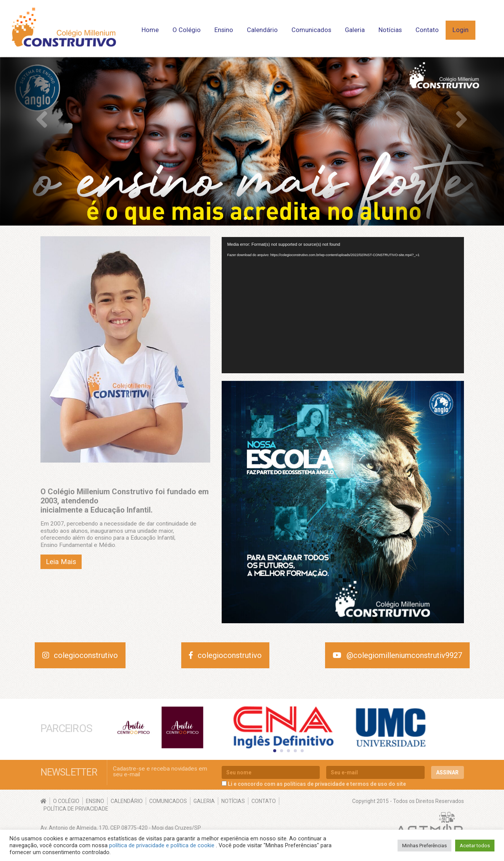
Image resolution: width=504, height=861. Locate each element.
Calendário (262, 30)
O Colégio (187, 30)
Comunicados (311, 30)
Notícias (390, 30)
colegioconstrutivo (80, 655)
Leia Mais (61, 562)
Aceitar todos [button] (475, 846)
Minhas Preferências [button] (424, 846)
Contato (427, 30)
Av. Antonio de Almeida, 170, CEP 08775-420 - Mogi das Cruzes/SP (121, 827)
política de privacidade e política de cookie (163, 845)
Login (461, 30)
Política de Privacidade (76, 808)
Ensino (224, 30)
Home (150, 30)
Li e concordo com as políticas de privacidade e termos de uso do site (317, 784)
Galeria (355, 30)
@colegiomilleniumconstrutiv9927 (397, 655)
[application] (343, 305)
